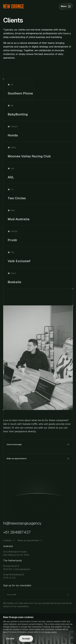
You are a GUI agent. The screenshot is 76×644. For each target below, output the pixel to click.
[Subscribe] (68, 595)
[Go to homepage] (14, 6)
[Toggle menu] (66, 6)
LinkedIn (9, 540)
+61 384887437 (17, 532)
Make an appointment (30, 540)
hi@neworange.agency (22, 523)
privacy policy (51, 632)
